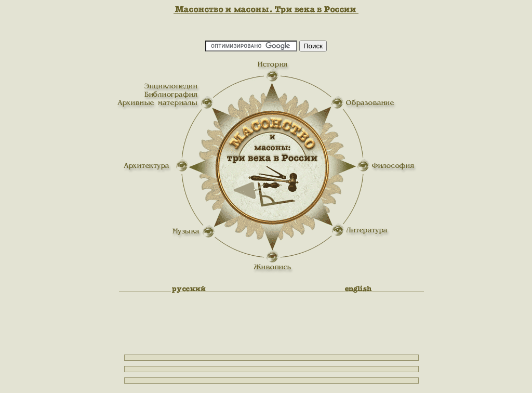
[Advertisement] (480, 174)
